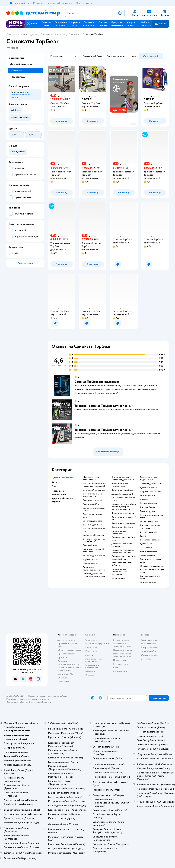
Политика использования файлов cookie (70, 669)
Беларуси (47, 702)
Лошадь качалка (90, 564)
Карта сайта (63, 682)
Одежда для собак (150, 655)
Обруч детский (147, 556)
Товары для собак (149, 647)
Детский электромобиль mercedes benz (124, 558)
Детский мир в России (17, 702)
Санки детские (119, 578)
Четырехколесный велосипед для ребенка (123, 478)
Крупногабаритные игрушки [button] (62, 500)
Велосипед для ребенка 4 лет (124, 518)
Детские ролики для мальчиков (150, 527)
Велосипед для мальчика (123, 523)
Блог (115, 668)
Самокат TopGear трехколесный (97, 382)
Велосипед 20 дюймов (94, 556)
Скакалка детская (148, 548)
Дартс (143, 536)
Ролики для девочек (150, 522)
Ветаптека (146, 659)
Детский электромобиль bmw (124, 539)
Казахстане (35, 702)
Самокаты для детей (92, 500)
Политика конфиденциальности (68, 663)
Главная (10, 34)
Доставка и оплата (66, 640)
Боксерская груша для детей (151, 561)
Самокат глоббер (91, 504)
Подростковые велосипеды (119, 532)
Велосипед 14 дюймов (122, 490)
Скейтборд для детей (93, 521)
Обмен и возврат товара (69, 650)
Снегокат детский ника (151, 484)
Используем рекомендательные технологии (28, 699)
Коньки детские (148, 496)
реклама (133, 124)
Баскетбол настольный (151, 540)
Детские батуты (148, 507)
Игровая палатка (148, 583)
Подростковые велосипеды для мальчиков (119, 572)
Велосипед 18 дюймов (122, 527)
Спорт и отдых (26, 34)
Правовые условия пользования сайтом (47, 696)
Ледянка (144, 500)
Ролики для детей (148, 503)
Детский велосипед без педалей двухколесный (94, 485)
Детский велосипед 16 (122, 494)
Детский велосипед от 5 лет (95, 530)
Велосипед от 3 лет (92, 525)
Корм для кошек (149, 644)
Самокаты (74, 34)
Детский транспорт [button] (63, 478)
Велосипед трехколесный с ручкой (94, 569)
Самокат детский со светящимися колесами (94, 575)
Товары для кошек (150, 640)
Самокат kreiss (90, 545)
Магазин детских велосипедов (91, 478)
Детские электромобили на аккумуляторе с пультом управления (124, 507)
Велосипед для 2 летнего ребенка (124, 564)
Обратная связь (65, 678)
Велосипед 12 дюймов (94, 535)
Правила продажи (66, 654)
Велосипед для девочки (123, 513)
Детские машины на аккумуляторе (92, 495)
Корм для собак (148, 651)
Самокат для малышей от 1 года (123, 499)
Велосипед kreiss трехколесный (120, 485)
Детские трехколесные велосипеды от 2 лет (123, 551)
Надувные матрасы (149, 552)
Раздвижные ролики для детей (152, 516)
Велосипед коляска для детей (94, 509)
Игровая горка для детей (152, 566)
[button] (160, 24)
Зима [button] (54, 482)
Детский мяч (146, 544)
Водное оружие (148, 511)
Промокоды (63, 658)
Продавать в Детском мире (68, 645)
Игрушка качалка (91, 560)
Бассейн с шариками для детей (152, 571)
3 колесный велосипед (94, 490)
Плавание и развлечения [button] (59, 492)
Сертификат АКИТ (67, 674)
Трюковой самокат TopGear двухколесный (104, 406)
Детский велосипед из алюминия (122, 545)
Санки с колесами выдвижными (149, 478)
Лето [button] (54, 486)
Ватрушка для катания (150, 492)
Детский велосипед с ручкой (93, 516)
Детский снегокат (149, 488)
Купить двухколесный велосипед (94, 550)
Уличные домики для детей (150, 577)
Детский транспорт (52, 34)
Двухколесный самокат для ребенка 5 (94, 540)
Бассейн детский (148, 532)
